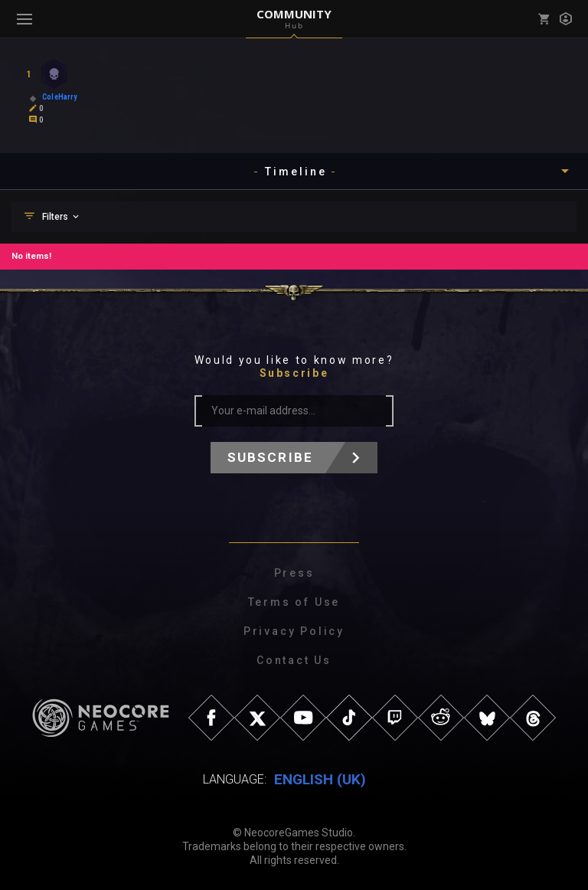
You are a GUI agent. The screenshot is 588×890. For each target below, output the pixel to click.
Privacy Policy (294, 631)
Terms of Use (294, 602)
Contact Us (294, 660)
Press (294, 573)
